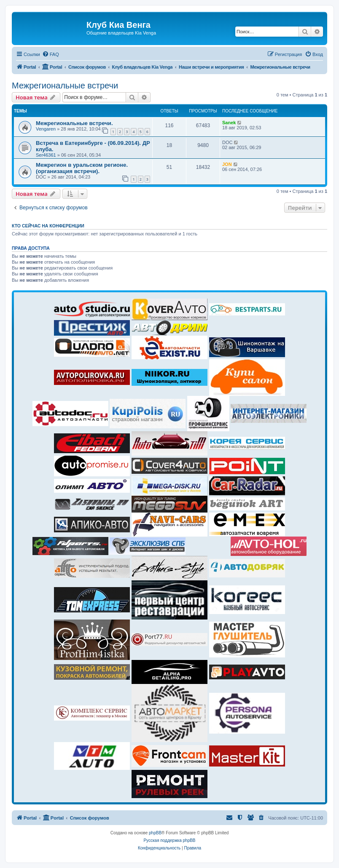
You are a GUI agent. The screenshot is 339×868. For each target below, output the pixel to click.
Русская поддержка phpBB (169, 840)
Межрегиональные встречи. (74, 123)
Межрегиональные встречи (65, 85)
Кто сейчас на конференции (48, 226)
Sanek (229, 123)
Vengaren (46, 129)
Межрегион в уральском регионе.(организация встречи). (82, 168)
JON (227, 164)
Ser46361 (46, 155)
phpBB (155, 833)
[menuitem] (51, 54)
